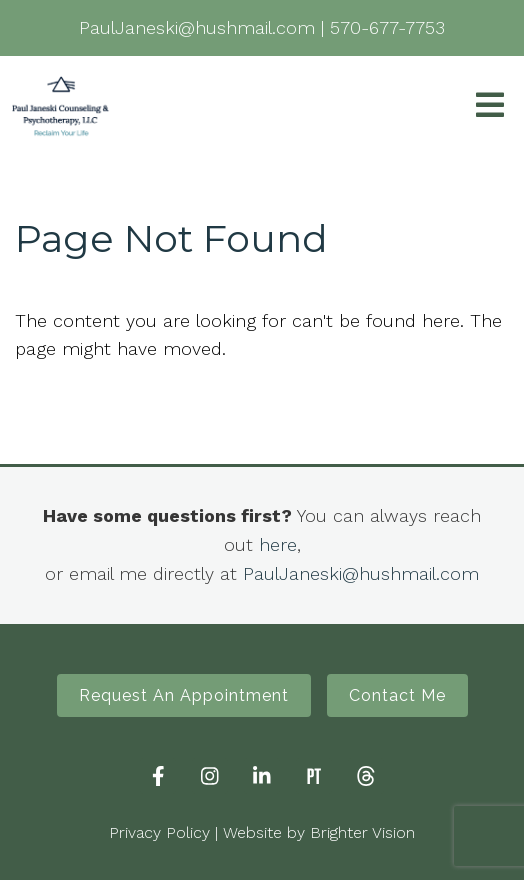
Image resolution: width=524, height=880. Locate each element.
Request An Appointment (184, 695)
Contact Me (397, 695)
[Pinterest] (314, 776)
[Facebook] (158, 776)
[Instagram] (210, 776)
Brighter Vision (362, 832)
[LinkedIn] (262, 776)
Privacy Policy (159, 832)
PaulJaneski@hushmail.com (361, 573)
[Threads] (366, 776)
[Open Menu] (490, 106)
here (278, 544)
